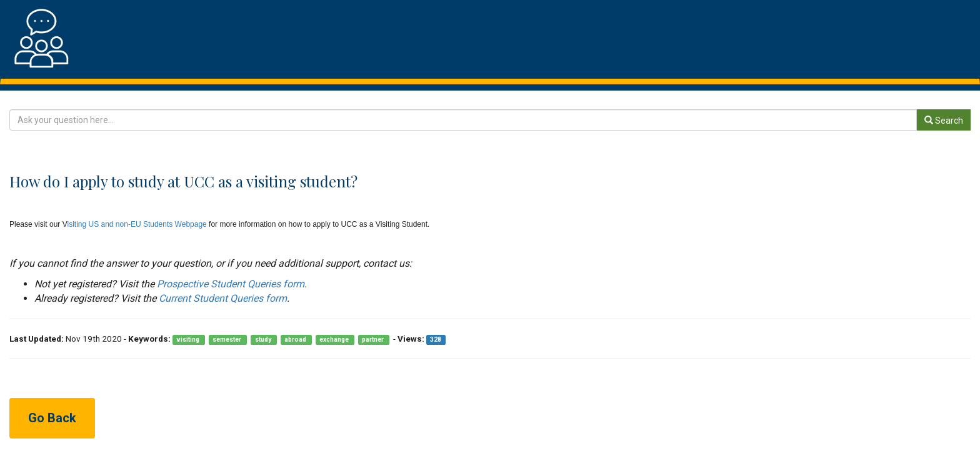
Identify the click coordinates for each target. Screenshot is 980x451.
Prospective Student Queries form (231, 284)
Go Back (52, 418)
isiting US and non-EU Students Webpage (137, 224)
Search (944, 121)
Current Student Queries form (223, 298)
